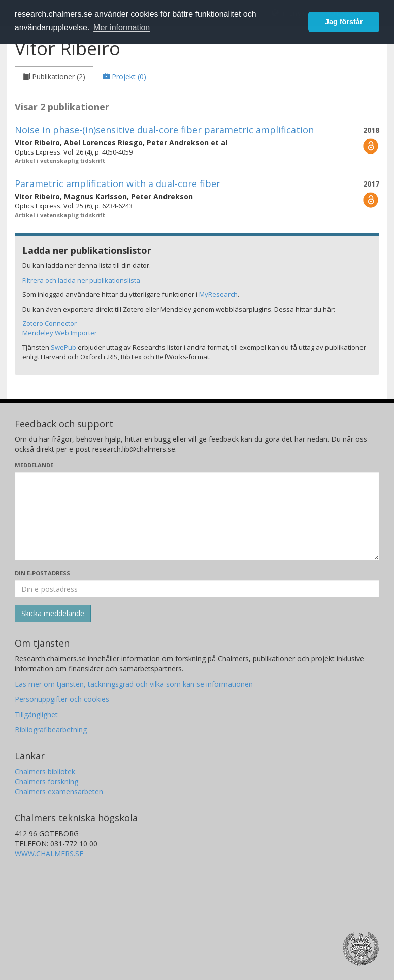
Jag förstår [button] (344, 22)
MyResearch (218, 294)
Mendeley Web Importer (60, 333)
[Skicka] (53, 614)
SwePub (63, 347)
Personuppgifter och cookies (62, 699)
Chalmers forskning (46, 782)
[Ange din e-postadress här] (197, 589)
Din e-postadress (42, 573)
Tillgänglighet (36, 714)
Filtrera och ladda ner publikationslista (81, 280)
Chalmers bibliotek (45, 771)
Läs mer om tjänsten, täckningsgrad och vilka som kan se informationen (134, 684)
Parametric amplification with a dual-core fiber (118, 183)
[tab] (54, 77)
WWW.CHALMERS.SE (49, 854)
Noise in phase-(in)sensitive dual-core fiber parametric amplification (164, 130)
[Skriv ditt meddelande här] (197, 516)
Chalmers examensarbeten (59, 792)
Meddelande (34, 465)
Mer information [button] (122, 28)
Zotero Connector (50, 323)
